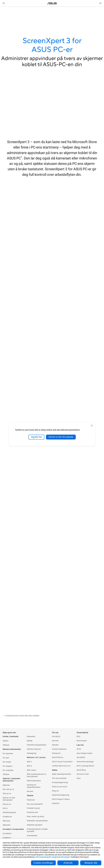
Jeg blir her (36, 437)
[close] (92, 426)
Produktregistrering (60, 782)
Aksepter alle (91, 863)
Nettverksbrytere (34, 781)
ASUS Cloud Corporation (62, 762)
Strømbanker (32, 836)
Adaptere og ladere (35, 825)
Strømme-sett (32, 812)
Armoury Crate (83, 774)
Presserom (56, 753)
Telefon (6, 741)
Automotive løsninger (85, 762)
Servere (30, 791)
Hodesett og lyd (33, 808)
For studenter (8, 770)
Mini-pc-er (7, 804)
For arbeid (7, 762)
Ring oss (55, 791)
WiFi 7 (29, 762)
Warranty (6, 821)
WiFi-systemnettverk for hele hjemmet (37, 775)
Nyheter (55, 745)
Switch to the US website (61, 437)
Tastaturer (31, 800)
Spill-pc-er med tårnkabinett (9, 799)
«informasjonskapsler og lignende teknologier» (52, 857)
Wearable (6, 825)
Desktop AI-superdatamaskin (34, 786)
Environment (82, 741)
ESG (78, 737)
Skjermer (6, 785)
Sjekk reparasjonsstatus (61, 774)
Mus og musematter (35, 804)
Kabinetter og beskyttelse (37, 821)
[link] (52, 3)
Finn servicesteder (59, 778)
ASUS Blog (81, 770)
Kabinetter (31, 737)
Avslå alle (68, 863)
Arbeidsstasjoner (9, 812)
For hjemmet (8, 754)
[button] (4, 3)
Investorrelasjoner (59, 749)
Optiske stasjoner (34, 749)
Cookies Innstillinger (43, 863)
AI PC (79, 749)
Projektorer (7, 817)
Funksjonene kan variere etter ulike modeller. (22, 716)
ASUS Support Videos (61, 799)
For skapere (7, 766)
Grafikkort (7, 838)
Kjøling (30, 741)
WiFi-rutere (31, 770)
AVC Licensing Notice (85, 766)
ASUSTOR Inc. (58, 757)
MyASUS (56, 803)
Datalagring (32, 753)
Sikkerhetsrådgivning (61, 795)
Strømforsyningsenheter (37, 745)
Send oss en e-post (60, 787)
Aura (79, 778)
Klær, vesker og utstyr (36, 817)
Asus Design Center (84, 753)
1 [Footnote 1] (21, 157)
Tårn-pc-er (7, 794)
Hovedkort (7, 834)
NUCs (5, 808)
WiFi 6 (29, 766)
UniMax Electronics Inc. (61, 766)
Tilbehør (6, 745)
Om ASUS (56, 737)
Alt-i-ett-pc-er (8, 789)
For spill (6, 758)
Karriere (55, 741)
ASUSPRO (81, 757)
